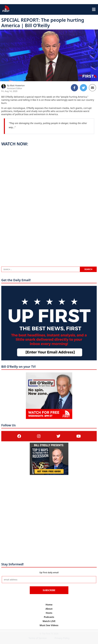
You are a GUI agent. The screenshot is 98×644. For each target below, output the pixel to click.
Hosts (49, 613)
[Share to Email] (92, 88)
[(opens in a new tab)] (19, 436)
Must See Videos (49, 625)
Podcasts (49, 617)
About (49, 609)
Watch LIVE (49, 621)
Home (49, 605)
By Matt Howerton (16, 85)
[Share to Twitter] (83, 88)
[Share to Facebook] (74, 88)
